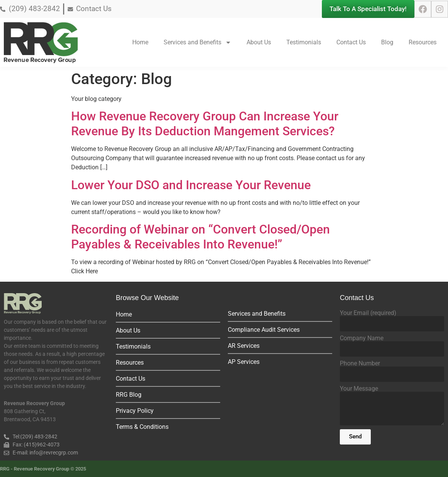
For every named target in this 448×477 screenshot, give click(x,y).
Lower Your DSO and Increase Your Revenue (191, 185)
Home (140, 42)
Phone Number (360, 363)
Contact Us (351, 42)
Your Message (359, 389)
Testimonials (304, 42)
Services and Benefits (197, 42)
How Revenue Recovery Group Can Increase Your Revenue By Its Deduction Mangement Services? (205, 123)
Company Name (362, 338)
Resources (423, 42)
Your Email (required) (368, 313)
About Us (259, 42)
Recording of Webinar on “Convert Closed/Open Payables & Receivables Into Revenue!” (200, 237)
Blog (387, 42)
